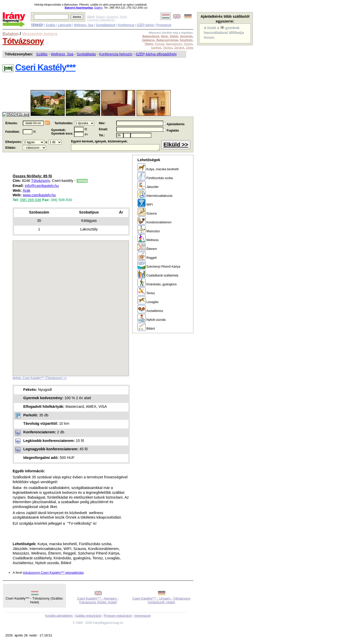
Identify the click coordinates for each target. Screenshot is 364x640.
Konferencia (126, 25)
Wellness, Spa (84, 25)
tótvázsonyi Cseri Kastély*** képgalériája (53, 573)
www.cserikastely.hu (39, 195)
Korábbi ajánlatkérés (59, 616)
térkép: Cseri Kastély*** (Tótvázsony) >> (40, 378)
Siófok (123, 17)
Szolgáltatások (106, 25)
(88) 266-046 (31, 200)
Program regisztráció (118, 616)
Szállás (50, 25)
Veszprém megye (40, 34)
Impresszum (142, 616)
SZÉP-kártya (145, 25)
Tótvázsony (23, 41)
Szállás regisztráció (88, 616)
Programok (164, 25)
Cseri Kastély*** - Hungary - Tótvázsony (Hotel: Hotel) (98, 600)
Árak (27, 190)
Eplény (98, 8)
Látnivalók (65, 25)
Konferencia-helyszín (116, 54)
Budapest (112, 17)
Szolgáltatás (86, 54)
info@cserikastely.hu (42, 186)
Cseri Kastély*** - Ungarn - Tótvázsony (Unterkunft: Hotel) (161, 600)
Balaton (101, 17)
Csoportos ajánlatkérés (101, 20)
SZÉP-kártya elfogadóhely (156, 54)
